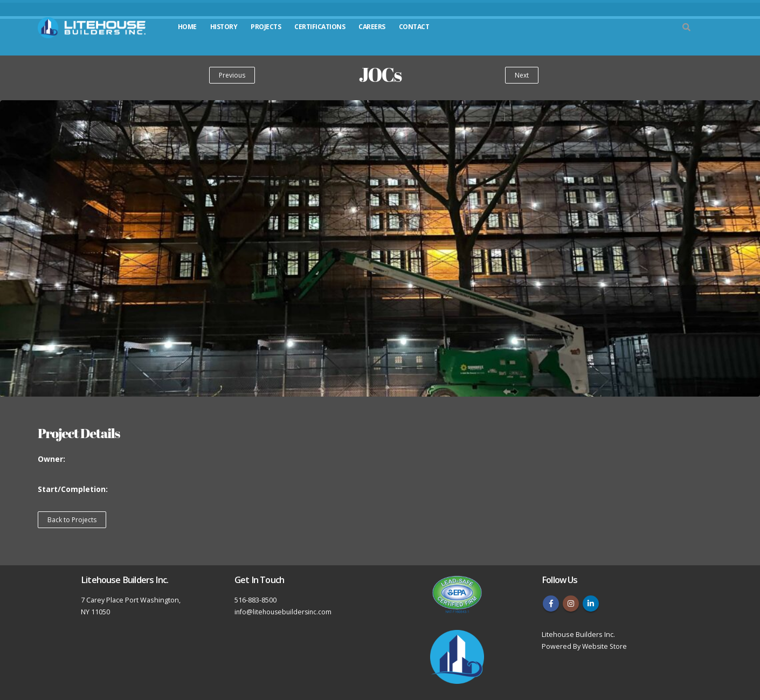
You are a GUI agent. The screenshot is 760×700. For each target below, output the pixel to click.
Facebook (551, 604)
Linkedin (591, 604)
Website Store (605, 646)
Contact (414, 27)
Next (522, 75)
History (224, 27)
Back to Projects (72, 520)
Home (187, 27)
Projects (266, 27)
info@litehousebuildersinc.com (285, 612)
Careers (372, 27)
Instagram (571, 604)
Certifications (320, 27)
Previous (232, 75)
